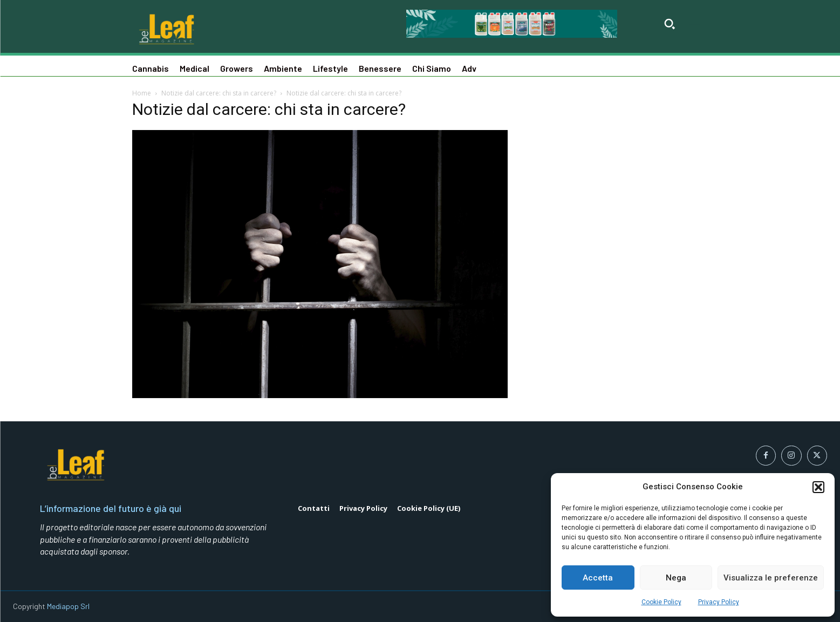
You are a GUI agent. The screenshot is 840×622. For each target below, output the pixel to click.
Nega (676, 578)
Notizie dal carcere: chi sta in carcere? (219, 93)
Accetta (598, 578)
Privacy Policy (719, 602)
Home (142, 93)
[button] (818, 487)
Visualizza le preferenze (771, 578)
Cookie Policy (661, 602)
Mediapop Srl (68, 606)
